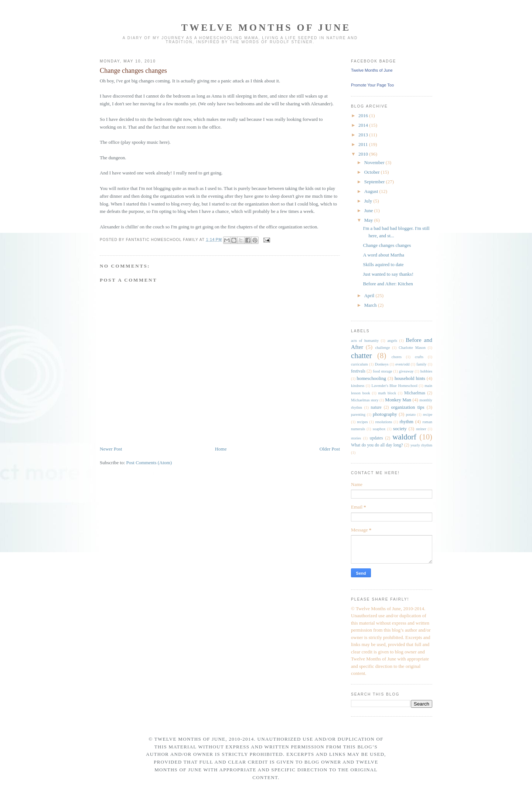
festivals (358, 371)
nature (376, 407)
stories (356, 438)
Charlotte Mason (412, 348)
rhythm (406, 422)
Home (221, 449)
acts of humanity (365, 341)
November (375, 162)
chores (397, 357)
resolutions (384, 422)
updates (376, 438)
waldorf (404, 437)
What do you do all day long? (377, 445)
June (369, 210)
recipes (362, 422)
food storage (382, 371)
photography (385, 414)
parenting (358, 414)
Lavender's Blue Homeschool (395, 386)
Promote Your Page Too (372, 85)
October (373, 172)
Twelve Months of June (266, 28)
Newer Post (111, 449)
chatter (362, 355)
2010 (364, 154)
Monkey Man (398, 400)
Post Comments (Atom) (149, 463)
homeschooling (371, 378)
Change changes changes (133, 71)
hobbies (426, 371)
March (371, 305)
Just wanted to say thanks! (388, 274)
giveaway (406, 371)
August (372, 191)
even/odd (402, 364)
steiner (421, 429)
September (375, 182)
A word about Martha (383, 255)
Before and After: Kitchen (388, 284)
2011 (364, 144)
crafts (419, 357)
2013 (364, 135)
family (421, 364)
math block (387, 393)
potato (411, 414)
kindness (358, 386)
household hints (410, 378)
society (400, 429)
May (369, 220)
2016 (364, 115)
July (369, 201)
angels (392, 341)
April (370, 295)
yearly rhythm (421, 445)
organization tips (408, 407)
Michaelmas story (365, 400)
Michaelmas (415, 393)
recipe (428, 414)
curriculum (359, 364)
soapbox (379, 429)
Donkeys (382, 364)
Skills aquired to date (383, 264)
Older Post (330, 449)
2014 (364, 125)
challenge (382, 348)
